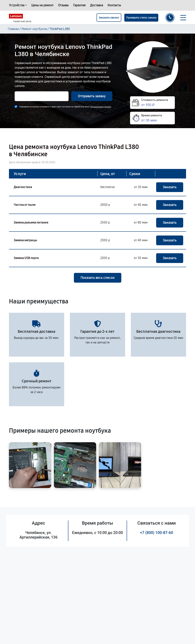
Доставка (97, 5)
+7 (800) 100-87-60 (157, 533)
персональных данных (101, 107)
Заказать (170, 187)
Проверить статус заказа (141, 18)
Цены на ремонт (42, 5)
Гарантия (79, 5)
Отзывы (63, 5)
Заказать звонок (109, 18)
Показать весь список (98, 278)
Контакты (114, 5)
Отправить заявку (92, 96)
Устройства (17, 5)
